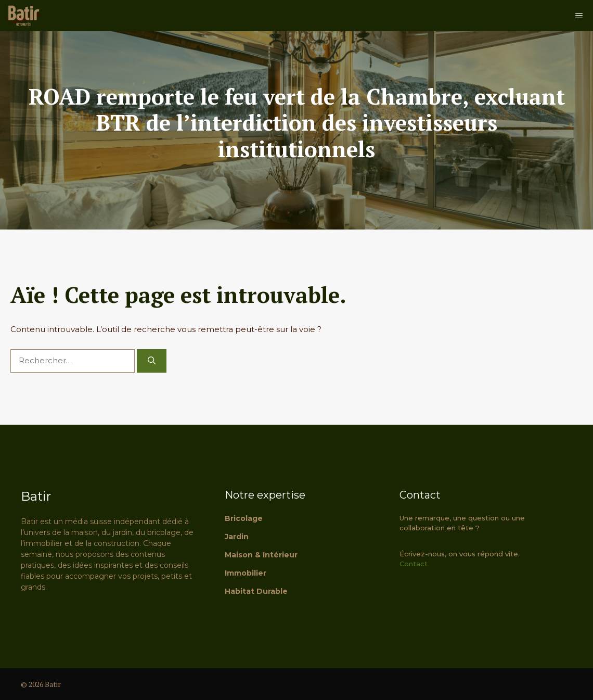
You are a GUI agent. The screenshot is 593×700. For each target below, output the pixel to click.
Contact (414, 564)
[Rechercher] (152, 361)
